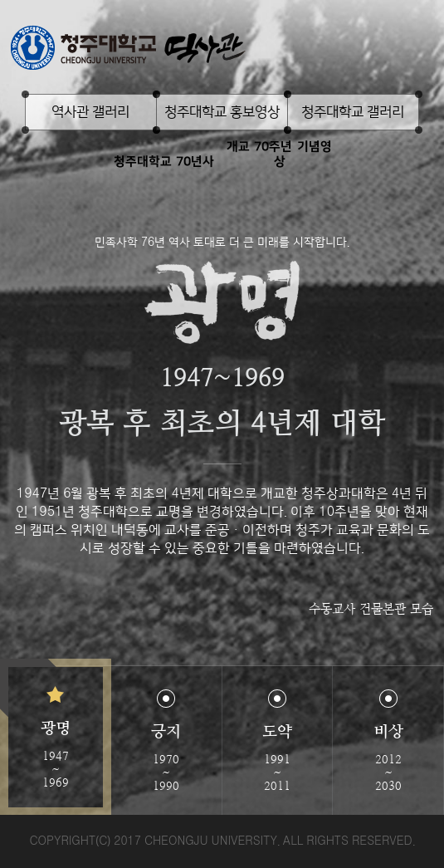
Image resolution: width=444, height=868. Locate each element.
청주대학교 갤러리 (353, 112)
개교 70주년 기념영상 (279, 154)
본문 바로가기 (222, 1)
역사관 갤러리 (90, 112)
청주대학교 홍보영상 (222, 112)
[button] (56, 737)
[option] (222, 407)
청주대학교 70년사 (164, 162)
